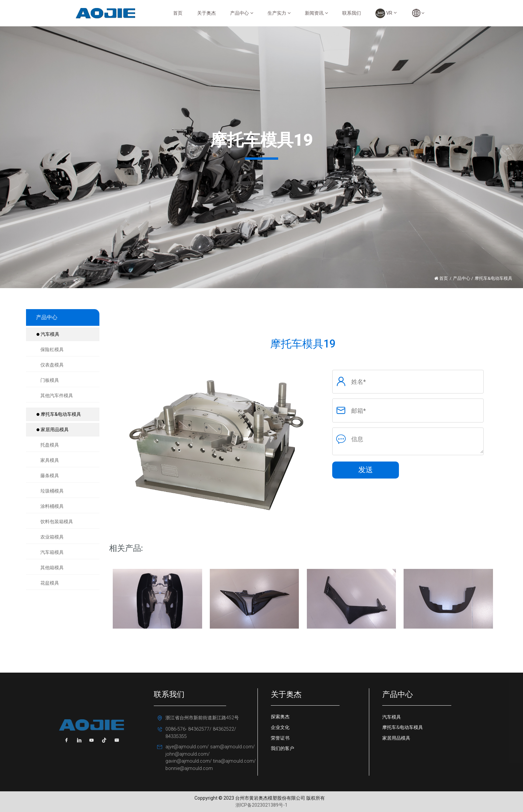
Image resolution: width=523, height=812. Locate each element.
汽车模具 (48, 334)
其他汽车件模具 (57, 395)
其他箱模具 (52, 568)
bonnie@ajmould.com (189, 768)
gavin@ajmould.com (188, 761)
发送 (366, 470)
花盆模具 (50, 583)
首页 (178, 13)
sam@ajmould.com (231, 747)
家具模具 (50, 460)
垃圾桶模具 (52, 491)
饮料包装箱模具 (57, 522)
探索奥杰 (280, 717)
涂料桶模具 (52, 506)
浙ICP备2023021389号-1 (261, 805)
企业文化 (280, 727)
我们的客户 (283, 748)
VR (386, 13)
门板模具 (50, 380)
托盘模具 (50, 445)
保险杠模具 (52, 349)
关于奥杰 (206, 13)
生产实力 (279, 13)
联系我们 (352, 13)
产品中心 (242, 13)
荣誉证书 (280, 738)
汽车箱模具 (52, 552)
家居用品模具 (52, 430)
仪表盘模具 (52, 365)
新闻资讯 (316, 13)
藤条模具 (50, 476)
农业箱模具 (52, 537)
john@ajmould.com (187, 754)
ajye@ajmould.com (186, 747)
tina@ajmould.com (233, 761)
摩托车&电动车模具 (59, 414)
